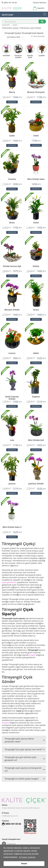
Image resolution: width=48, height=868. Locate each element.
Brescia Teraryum (36, 92)
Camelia (12, 179)
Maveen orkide (12, 310)
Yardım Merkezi (39, 2)
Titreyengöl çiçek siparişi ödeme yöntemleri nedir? (25, 740)
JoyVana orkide (36, 484)
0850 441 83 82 (9, 2)
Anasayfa (6, 25)
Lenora (12, 353)
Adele (36, 353)
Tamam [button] (24, 864)
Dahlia (36, 266)
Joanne (12, 484)
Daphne (36, 397)
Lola (12, 440)
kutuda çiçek (30, 56)
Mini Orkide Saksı (36, 179)
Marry (12, 92)
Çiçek (15, 25)
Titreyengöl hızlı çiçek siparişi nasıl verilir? (25, 749)
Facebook (9, 844)
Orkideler (6, 55)
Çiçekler (42, 55)
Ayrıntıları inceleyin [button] (27, 857)
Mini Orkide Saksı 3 (12, 527)
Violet (36, 223)
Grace (36, 310)
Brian (12, 223)
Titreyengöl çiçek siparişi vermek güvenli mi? (25, 769)
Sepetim (39, 8)
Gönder (12, 102)
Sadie (12, 136)
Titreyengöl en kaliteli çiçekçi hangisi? (25, 779)
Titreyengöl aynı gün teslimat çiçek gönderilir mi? (25, 759)
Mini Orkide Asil (36, 440)
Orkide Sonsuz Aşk (12, 266)
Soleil (36, 136)
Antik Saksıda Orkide (12, 397)
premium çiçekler (18, 56)
